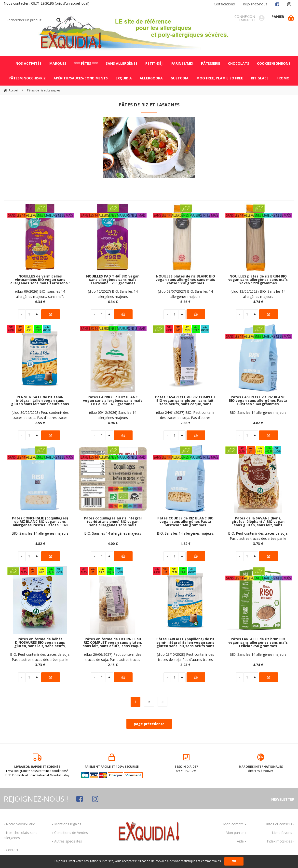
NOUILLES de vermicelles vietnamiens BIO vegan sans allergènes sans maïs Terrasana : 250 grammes (40, 280)
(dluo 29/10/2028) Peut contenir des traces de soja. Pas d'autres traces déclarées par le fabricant (185, 657)
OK (234, 861)
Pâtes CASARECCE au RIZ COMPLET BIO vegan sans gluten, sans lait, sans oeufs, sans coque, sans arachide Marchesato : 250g (185, 401)
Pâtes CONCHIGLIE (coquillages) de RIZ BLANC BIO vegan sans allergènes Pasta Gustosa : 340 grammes (40, 522)
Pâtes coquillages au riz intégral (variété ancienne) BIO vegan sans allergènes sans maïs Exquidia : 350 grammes (113, 522)
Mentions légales (68, 824)
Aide (240, 841)
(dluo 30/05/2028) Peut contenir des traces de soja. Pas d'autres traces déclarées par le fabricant (40, 415)
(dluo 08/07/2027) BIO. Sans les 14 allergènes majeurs (185, 294)
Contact (12, 850)
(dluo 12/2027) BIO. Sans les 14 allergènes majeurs (113, 294)
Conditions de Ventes (71, 833)
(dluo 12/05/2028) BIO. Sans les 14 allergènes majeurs (258, 294)
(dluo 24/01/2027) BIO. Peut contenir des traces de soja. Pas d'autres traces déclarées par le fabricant (185, 415)
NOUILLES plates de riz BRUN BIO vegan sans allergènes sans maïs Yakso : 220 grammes (258, 280)
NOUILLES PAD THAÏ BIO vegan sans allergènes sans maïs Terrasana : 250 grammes (113, 280)
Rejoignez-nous (255, 4)
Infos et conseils (279, 824)
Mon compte (233, 824)
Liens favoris (282, 833)
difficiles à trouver (261, 763)
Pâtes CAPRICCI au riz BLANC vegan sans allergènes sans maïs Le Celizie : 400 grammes (113, 401)
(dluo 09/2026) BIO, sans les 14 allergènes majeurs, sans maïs (40, 294)
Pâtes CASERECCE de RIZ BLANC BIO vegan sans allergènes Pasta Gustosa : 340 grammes (258, 401)
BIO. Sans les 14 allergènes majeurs (258, 412)
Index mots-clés (279, 841)
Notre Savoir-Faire (20, 824)
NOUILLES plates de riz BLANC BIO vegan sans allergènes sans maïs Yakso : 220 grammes (185, 280)
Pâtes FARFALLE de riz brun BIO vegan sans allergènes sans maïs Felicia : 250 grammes (258, 643)
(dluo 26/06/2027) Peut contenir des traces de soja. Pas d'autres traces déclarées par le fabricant (113, 657)
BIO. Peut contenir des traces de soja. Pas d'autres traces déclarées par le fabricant (258, 536)
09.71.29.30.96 (186, 763)
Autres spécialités (68, 841)
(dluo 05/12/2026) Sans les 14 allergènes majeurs (113, 415)
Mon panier (235, 833)
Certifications (224, 4)
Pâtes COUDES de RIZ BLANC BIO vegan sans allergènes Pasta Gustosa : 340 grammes (185, 522)
